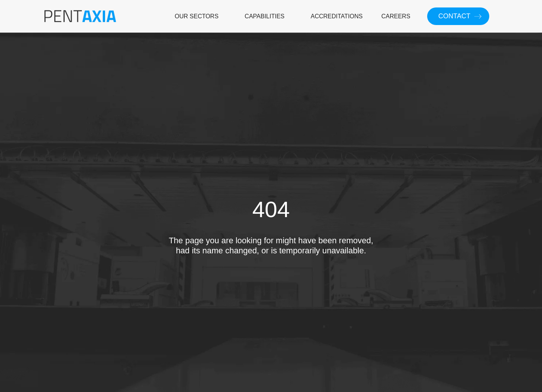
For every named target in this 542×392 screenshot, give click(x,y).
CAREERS (396, 16)
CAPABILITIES (264, 16)
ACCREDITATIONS (337, 16)
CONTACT (454, 16)
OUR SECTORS (197, 16)
